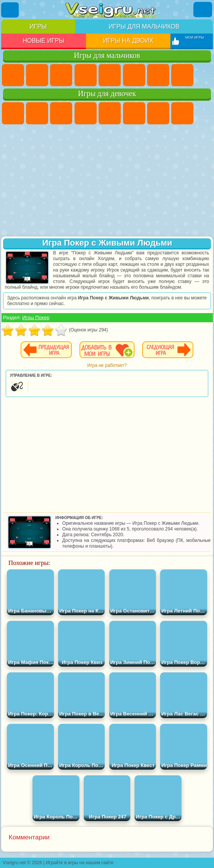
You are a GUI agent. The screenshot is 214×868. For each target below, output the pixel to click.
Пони (13, 113)
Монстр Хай (134, 113)
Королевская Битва (134, 75)
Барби (86, 113)
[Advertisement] (107, 181)
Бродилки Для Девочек (158, 113)
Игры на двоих (128, 41)
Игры (38, 27)
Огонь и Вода (61, 113)
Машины (182, 75)
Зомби (110, 75)
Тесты (110, 113)
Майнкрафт (158, 75)
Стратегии (61, 75)
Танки (86, 75)
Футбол (37, 75)
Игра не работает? (107, 365)
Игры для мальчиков (144, 27)
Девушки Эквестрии (37, 113)
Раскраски (182, 113)
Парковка (13, 75)
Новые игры (43, 41)
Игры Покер (36, 317)
